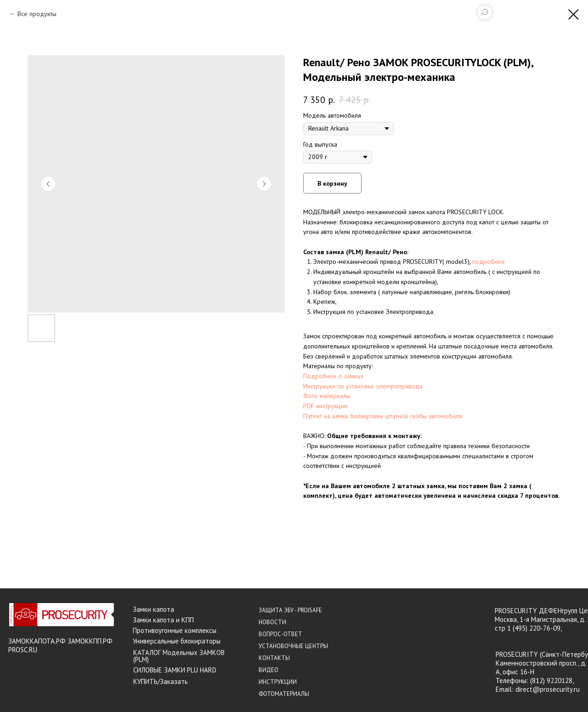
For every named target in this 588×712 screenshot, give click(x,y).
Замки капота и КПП (163, 620)
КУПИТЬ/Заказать (161, 681)
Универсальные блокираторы (177, 641)
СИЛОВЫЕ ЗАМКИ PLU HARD (175, 670)
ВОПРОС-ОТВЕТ (280, 634)
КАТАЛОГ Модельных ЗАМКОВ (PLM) (179, 656)
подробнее (489, 262)
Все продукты (37, 14)
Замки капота (153, 609)
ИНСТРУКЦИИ (278, 682)
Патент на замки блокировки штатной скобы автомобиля (383, 416)
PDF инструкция (325, 406)
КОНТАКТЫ (274, 658)
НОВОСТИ (272, 622)
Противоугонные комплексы (175, 630)
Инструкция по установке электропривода (363, 386)
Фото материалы (327, 396)
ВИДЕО (269, 670)
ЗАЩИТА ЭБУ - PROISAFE (290, 610)
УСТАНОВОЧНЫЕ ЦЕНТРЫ (293, 646)
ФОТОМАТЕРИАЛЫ (284, 694)
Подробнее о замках (333, 376)
